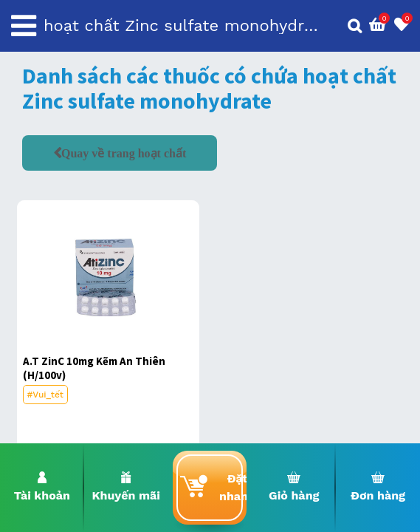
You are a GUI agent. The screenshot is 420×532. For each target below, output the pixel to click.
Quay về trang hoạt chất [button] (124, 153)
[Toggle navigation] (24, 26)
